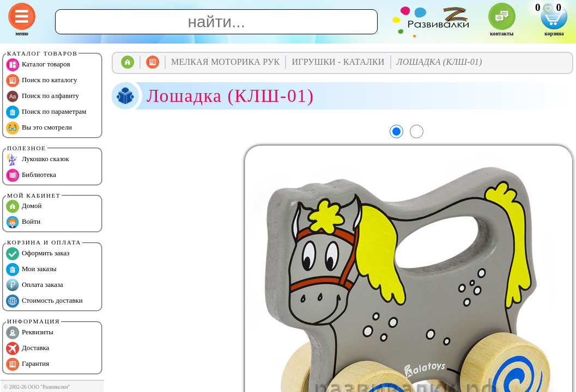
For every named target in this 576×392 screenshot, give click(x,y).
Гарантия (28, 364)
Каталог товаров (38, 65)
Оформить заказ (38, 254)
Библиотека (31, 175)
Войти (23, 222)
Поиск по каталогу (41, 81)
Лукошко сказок (38, 160)
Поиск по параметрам (46, 112)
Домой (24, 206)
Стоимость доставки (44, 301)
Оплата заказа (35, 285)
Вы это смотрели (39, 128)
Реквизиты (30, 333)
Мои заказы (31, 269)
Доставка (28, 348)
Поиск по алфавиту (43, 96)
